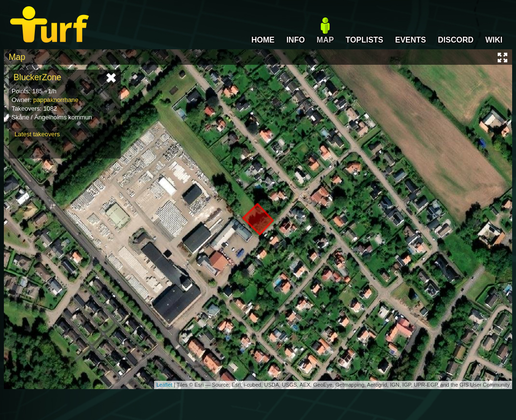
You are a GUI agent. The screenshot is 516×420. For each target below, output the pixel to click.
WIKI (494, 40)
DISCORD (456, 40)
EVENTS (411, 40)
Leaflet (165, 385)
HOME (263, 40)
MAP (325, 40)
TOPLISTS (364, 40)
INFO (296, 40)
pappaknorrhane (56, 100)
